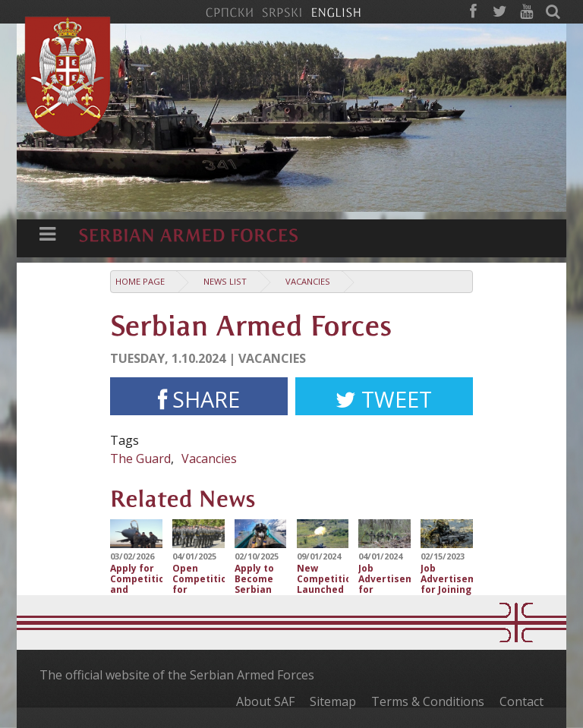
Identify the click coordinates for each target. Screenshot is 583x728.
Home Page (140, 281)
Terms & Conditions (428, 701)
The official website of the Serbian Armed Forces (177, 675)
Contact (522, 701)
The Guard (140, 459)
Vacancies (308, 281)
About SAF (265, 701)
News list (225, 281)
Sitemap (333, 701)
